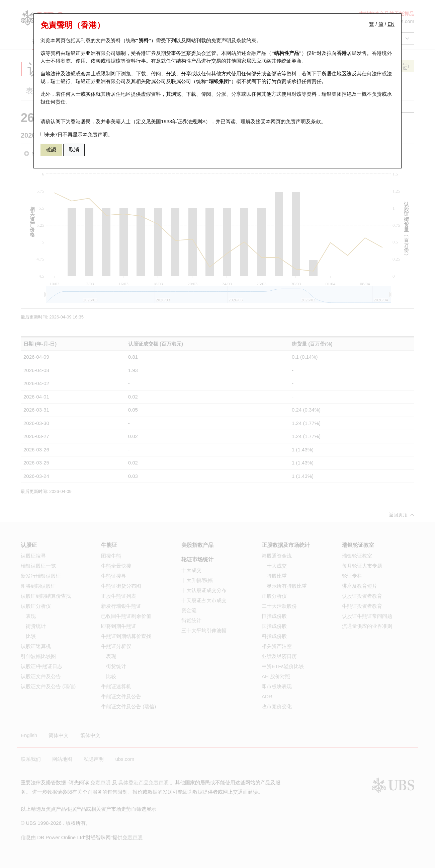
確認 (51, 150)
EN (391, 24)
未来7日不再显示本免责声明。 (77, 134)
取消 (74, 150)
